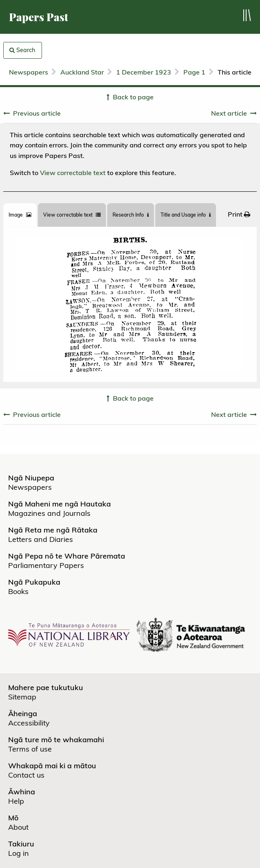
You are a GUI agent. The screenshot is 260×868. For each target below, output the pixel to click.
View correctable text (73, 173)
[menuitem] (239, 214)
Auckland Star (82, 72)
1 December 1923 (144, 72)
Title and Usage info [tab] (186, 215)
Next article (229, 113)
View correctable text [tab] (72, 215)
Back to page (133, 97)
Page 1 (194, 72)
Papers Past (39, 17)
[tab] (20, 215)
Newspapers (29, 72)
